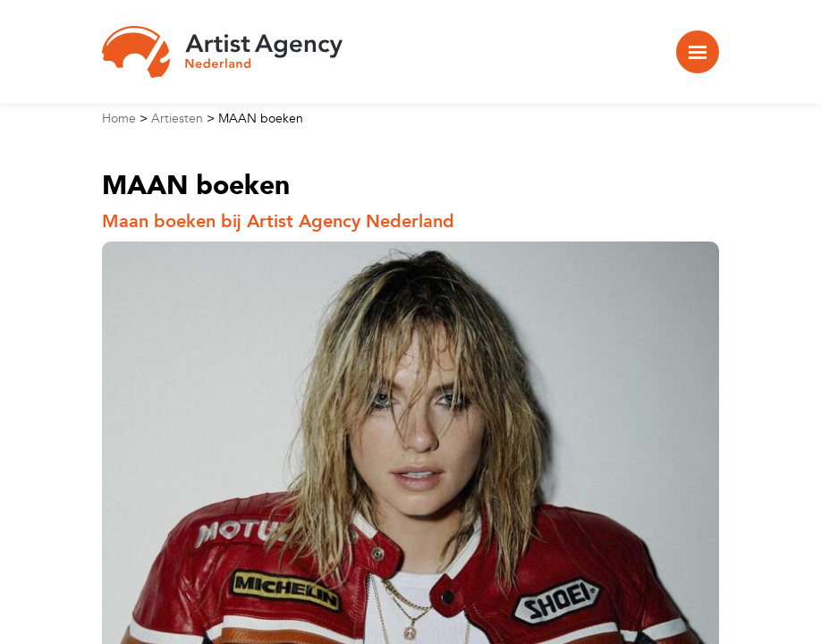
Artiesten (177, 119)
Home (119, 119)
